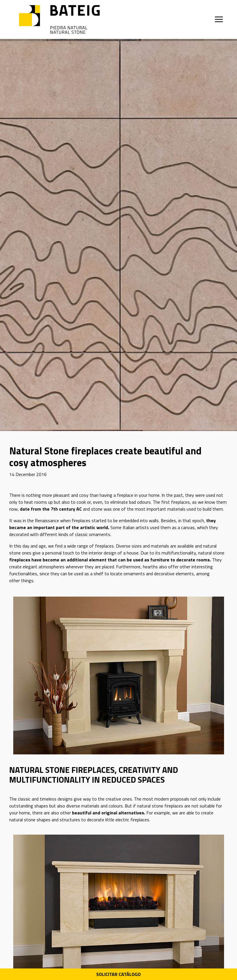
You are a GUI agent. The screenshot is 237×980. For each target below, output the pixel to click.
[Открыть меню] (219, 19)
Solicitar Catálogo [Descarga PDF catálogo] (118, 974)
